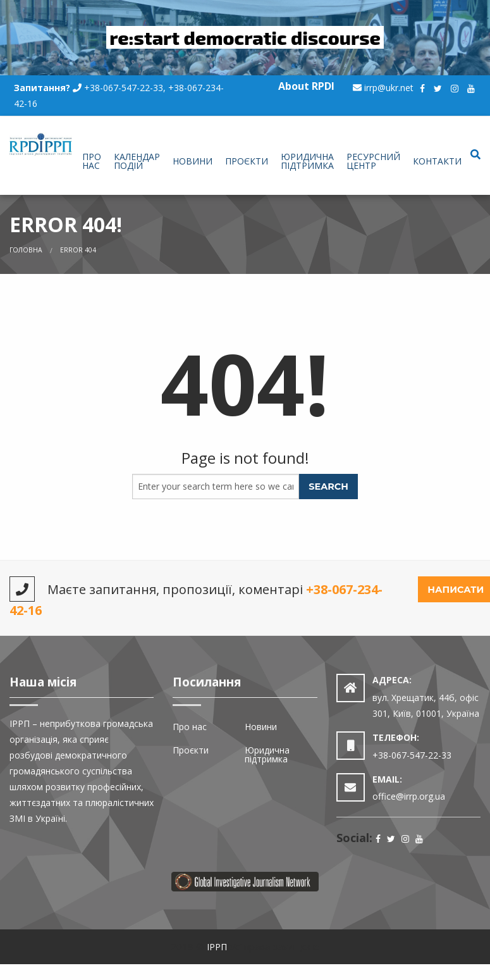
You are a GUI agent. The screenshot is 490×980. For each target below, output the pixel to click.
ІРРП (217, 947)
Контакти (437, 161)
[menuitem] (92, 162)
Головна (26, 250)
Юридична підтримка (307, 161)
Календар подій (137, 161)
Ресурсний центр (373, 161)
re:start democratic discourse (245, 37)
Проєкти (247, 161)
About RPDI (306, 86)
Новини (193, 161)
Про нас (92, 161)
